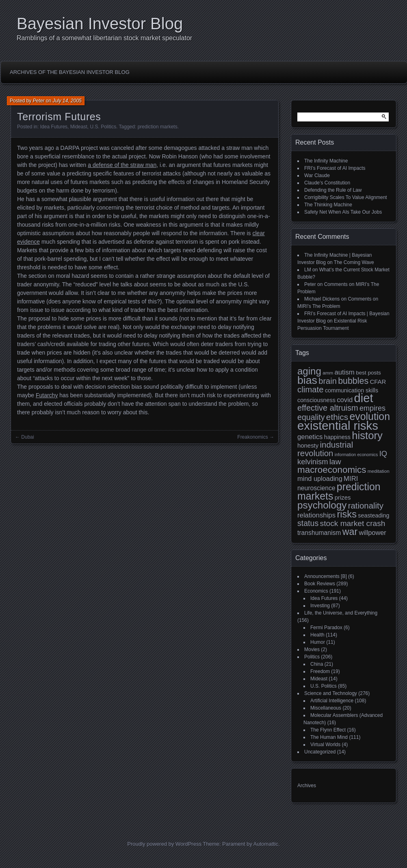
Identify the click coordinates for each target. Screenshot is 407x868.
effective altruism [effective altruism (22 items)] (328, 408)
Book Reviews (320, 584)
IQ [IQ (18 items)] (383, 453)
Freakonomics (252, 437)
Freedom (320, 671)
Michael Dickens (322, 299)
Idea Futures (54, 127)
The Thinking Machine (328, 205)
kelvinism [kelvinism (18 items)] (313, 462)
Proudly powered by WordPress (164, 844)
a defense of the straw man (122, 165)
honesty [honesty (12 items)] (308, 445)
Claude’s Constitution (327, 183)
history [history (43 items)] (367, 435)
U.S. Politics (103, 127)
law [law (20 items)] (335, 462)
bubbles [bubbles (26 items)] (353, 381)
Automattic (266, 844)
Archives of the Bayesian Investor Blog (70, 72)
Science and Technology (331, 693)
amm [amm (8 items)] (328, 373)
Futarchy (47, 395)
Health (317, 635)
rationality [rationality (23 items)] (366, 506)
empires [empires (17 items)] (372, 408)
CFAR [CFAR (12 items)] (378, 382)
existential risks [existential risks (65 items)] (338, 425)
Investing (320, 606)
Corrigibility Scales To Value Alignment (346, 197)
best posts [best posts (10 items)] (368, 373)
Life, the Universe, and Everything (341, 613)
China (317, 664)
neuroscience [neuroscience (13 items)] (316, 488)
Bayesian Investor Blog (100, 24)
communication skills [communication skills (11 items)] (352, 390)
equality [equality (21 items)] (311, 417)
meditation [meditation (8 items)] (379, 471)
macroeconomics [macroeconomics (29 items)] (332, 470)
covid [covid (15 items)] (345, 400)
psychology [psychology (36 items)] (322, 505)
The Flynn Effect (328, 730)
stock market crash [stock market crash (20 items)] (353, 523)
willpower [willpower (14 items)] (373, 532)
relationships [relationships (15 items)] (316, 515)
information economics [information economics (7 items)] (356, 455)
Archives (307, 786)
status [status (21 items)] (308, 523)
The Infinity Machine (326, 161)
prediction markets (158, 127)
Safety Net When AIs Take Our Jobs (343, 212)
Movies (312, 649)
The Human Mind (329, 737)
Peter (39, 101)
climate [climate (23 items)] (311, 390)
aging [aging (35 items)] (309, 371)
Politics (312, 657)
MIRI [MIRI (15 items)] (351, 479)
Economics (316, 591)
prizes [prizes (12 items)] (343, 497)
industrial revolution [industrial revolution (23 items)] (325, 449)
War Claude (317, 175)
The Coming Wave (354, 262)
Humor (318, 642)
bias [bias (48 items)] (307, 380)
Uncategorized (320, 752)
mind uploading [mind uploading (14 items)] (320, 478)
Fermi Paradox (326, 628)
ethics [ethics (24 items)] (337, 417)
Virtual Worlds (325, 745)
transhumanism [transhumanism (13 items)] (319, 533)
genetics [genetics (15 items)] (310, 437)
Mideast (79, 127)
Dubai (27, 437)
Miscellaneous (326, 708)
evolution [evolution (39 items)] (370, 416)
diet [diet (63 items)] (364, 398)
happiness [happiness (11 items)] (337, 437)
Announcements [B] (326, 576)
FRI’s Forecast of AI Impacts (335, 168)
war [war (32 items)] (350, 532)
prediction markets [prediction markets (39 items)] (339, 491)
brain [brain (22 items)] (327, 381)
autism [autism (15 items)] (344, 372)
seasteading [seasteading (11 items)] (373, 515)
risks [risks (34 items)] (347, 514)
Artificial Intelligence (332, 701)
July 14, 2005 (67, 101)
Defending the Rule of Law (333, 190)
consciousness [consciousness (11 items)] (316, 400)
